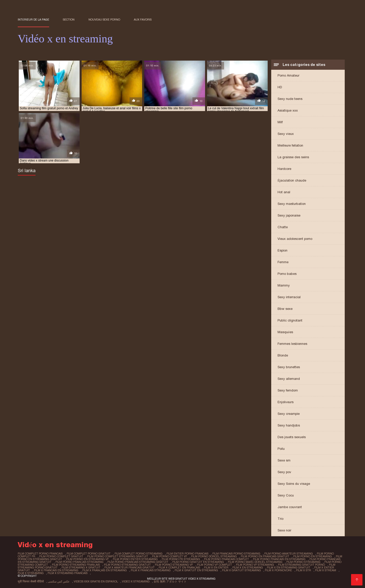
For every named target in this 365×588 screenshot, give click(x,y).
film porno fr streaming (181, 559)
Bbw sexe (285, 309)
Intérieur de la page (33, 20)
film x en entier (216, 567)
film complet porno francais (40, 554)
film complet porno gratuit (89, 554)
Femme (283, 262)
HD (280, 87)
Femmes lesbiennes (292, 344)
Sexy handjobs (289, 425)
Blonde (283, 355)
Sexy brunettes (289, 367)
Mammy (284, 285)
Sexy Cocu (286, 495)
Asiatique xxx (288, 110)
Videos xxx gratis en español (96, 581)
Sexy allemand (289, 379)
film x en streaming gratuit (289, 567)
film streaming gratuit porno (302, 565)
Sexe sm (284, 460)
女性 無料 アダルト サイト (170, 581)
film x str (304, 570)
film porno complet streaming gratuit (118, 556)
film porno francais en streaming (279, 559)
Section (69, 20)
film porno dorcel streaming (214, 556)
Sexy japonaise (289, 215)
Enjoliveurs (286, 402)
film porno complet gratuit (61, 556)
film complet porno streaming (139, 554)
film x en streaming (248, 567)
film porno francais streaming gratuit (138, 562)
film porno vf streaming (255, 565)
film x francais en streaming (56, 570)
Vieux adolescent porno (295, 239)
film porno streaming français (76, 565)
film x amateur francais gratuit (130, 567)
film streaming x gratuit (81, 567)
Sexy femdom (288, 390)
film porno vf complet (214, 565)
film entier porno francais (187, 554)
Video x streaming (136, 581)
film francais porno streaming (236, 554)
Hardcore (284, 169)
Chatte (283, 227)
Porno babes (287, 274)
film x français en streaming (105, 570)
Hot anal (284, 192)
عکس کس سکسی (59, 581)
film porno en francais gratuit (265, 556)
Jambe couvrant (290, 507)
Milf (280, 122)
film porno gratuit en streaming (198, 562)
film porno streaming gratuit (127, 565)
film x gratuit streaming (241, 570)
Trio (280, 519)
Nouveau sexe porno (104, 20)
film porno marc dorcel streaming (255, 562)
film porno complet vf (170, 556)
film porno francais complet (226, 559)
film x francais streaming (151, 570)
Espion (282, 250)
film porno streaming (303, 562)
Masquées (285, 332)
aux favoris (143, 20)
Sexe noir (284, 530)
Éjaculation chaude (292, 180)
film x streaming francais (68, 573)
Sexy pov (284, 472)
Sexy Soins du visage (294, 484)
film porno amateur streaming (289, 554)
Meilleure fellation (290, 145)
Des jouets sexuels (292, 437)
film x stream (326, 570)
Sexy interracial (289, 297)
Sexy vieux (286, 134)
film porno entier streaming (135, 559)
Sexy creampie (289, 414)
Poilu (281, 449)
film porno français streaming (79, 562)
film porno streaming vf (174, 565)
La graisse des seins (293, 157)
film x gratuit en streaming (196, 570)
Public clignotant (290, 320)
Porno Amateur (288, 75)
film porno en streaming (313, 556)
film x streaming (31, 573)
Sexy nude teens (290, 99)
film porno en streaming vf (87, 559)
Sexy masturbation (292, 204)
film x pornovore (278, 570)
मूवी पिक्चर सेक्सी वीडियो (31, 581)
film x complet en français (179, 567)
